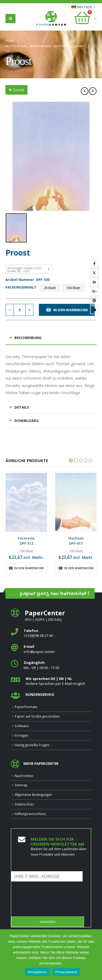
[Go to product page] (27, 502)
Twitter (94, 273)
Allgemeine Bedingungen (33, 795)
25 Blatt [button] (50, 288)
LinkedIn (94, 282)
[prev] (85, 91)
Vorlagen (21, 735)
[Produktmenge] (20, 310)
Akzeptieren (37, 972)
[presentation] (52, 907)
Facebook (94, 263)
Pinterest (94, 301)
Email (94, 310)
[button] (10, 19)
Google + (94, 291)
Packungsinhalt (21, 287)
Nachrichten (24, 776)
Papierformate (26, 707)
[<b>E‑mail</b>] (51, 649)
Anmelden (48, 922)
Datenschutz (24, 804)
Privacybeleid (66, 972)
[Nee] (95, 955)
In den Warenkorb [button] (29, 568)
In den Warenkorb (71, 310)
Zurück (16, 90)
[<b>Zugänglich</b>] (51, 665)
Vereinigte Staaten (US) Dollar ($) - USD (24, 269)
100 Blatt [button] (73, 288)
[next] (93, 91)
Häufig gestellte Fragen (32, 745)
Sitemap (21, 785)
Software (22, 726)
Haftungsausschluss (30, 814)
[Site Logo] (51, 19)
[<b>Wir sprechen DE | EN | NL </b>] (51, 681)
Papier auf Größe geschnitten (37, 716)
